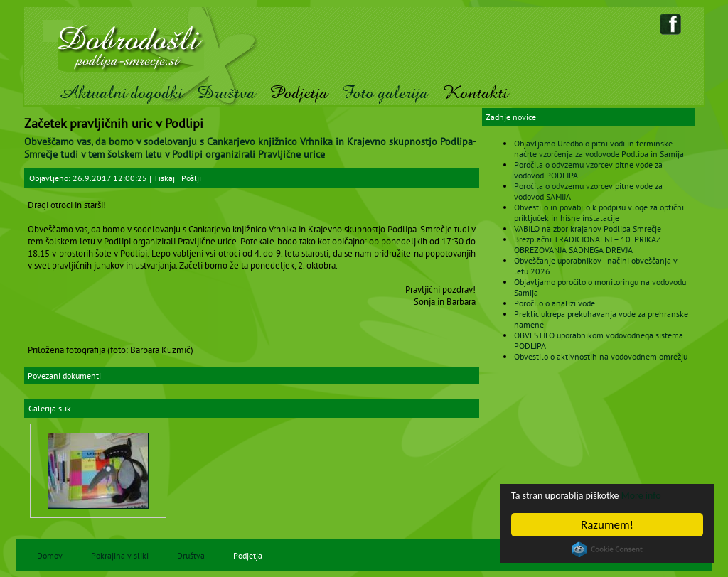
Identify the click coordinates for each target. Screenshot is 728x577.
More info (670, 495)
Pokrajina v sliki (120, 555)
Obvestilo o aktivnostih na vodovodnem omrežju (601, 356)
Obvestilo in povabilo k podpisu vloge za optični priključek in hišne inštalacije (599, 212)
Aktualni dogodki (121, 93)
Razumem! (608, 525)
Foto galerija (385, 93)
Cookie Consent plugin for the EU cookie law (608, 549)
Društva (226, 93)
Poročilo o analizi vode (555, 303)
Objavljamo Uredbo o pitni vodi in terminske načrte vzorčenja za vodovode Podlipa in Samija (599, 149)
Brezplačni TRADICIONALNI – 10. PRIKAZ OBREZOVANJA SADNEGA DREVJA (587, 244)
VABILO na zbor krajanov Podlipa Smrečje (588, 228)
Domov (50, 555)
